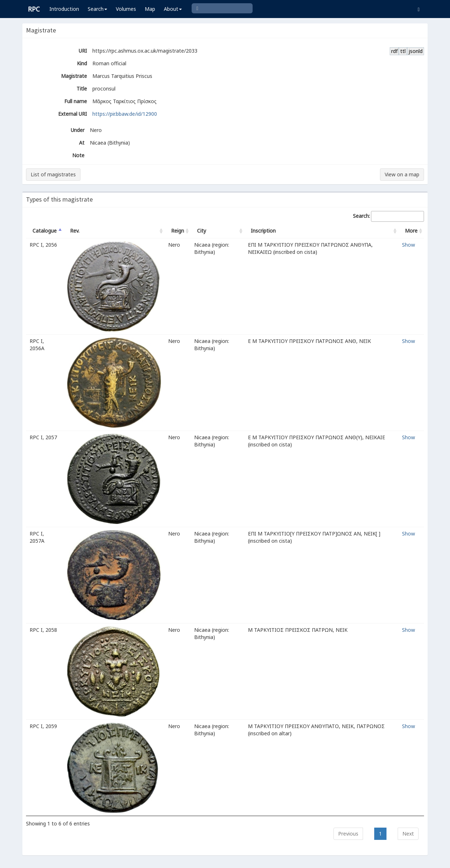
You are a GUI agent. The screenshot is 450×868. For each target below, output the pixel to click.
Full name (76, 101)
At (82, 143)
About (173, 9)
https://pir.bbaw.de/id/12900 (125, 114)
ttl (403, 51)
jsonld (416, 51)
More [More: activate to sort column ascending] (411, 231)
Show (409, 245)
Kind (82, 63)
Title (82, 89)
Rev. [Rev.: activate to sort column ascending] (75, 231)
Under (78, 130)
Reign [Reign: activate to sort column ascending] (178, 231)
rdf (394, 51)
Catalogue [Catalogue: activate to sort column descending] (45, 231)
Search (97, 9)
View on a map (402, 174)
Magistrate (74, 76)
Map (150, 9)
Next (408, 834)
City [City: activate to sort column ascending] (202, 231)
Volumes (126, 9)
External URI (73, 114)
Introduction (64, 9)
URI (83, 51)
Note (78, 155)
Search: (388, 216)
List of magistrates (53, 174)
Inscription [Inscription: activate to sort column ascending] (263, 231)
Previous (348, 834)
